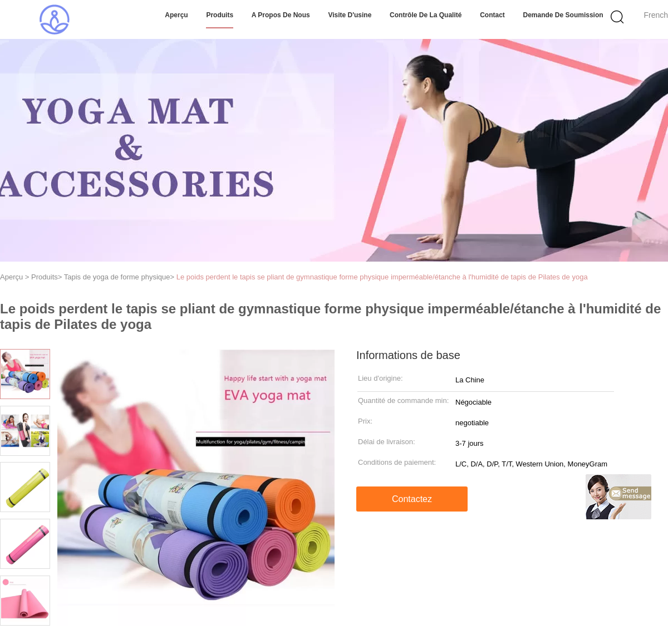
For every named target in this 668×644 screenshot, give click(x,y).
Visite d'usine (350, 15)
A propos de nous (281, 15)
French (656, 15)
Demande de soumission (563, 15)
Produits (220, 15)
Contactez (412, 499)
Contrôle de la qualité (426, 15)
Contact (492, 15)
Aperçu (176, 15)
